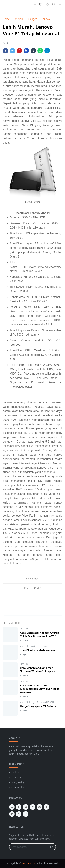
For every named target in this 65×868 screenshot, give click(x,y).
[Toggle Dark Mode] (48, 4)
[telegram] (12, 807)
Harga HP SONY (47, 702)
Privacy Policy (17, 782)
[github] (26, 814)
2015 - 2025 (28, 863)
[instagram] (41, 4)
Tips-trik (24, 629)
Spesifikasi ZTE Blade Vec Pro (38, 650)
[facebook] (35, 4)
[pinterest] (33, 807)
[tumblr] (19, 807)
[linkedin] (26, 807)
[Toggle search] (54, 4)
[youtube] (40, 807)
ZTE (46, 646)
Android (24, 646)
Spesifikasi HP (36, 646)
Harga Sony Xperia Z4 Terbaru (38, 706)
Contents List (16, 787)
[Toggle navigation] (60, 4)
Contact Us (15, 777)
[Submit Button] (52, 847)
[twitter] (12, 814)
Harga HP (34, 702)
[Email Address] (29, 847)
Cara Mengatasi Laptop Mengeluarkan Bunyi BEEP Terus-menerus (40, 689)
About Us (14, 772)
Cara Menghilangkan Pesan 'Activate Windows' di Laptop (38, 670)
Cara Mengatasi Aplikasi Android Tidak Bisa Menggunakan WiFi (40, 634)
